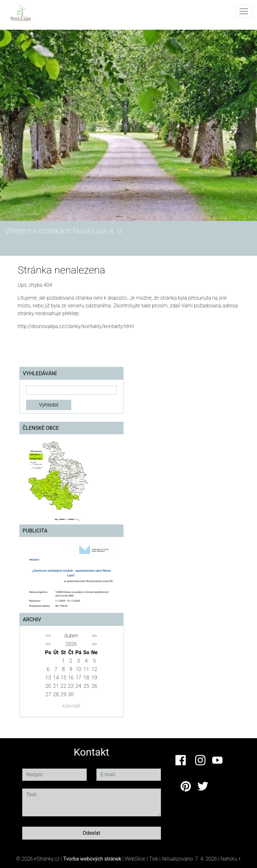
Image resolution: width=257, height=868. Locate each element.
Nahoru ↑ (231, 859)
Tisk (154, 859)
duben (71, 636)
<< (48, 636)
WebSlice (135, 859)
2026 (71, 644)
